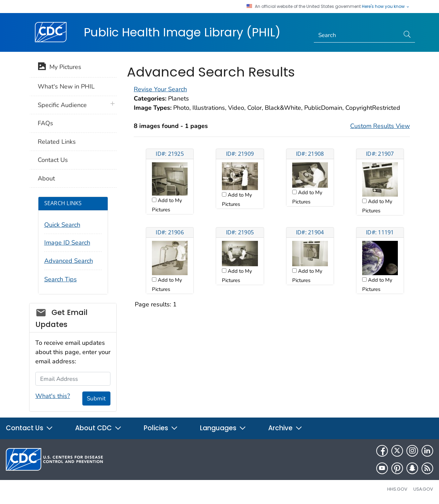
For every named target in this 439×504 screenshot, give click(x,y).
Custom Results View (380, 126)
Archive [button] (285, 428)
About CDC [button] (98, 428)
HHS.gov (397, 489)
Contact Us (53, 160)
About (46, 178)
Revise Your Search (160, 89)
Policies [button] (161, 428)
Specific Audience (62, 105)
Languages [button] (223, 428)
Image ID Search (67, 243)
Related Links (57, 142)
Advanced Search (69, 261)
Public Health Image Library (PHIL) (182, 32)
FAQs (45, 123)
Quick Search (62, 225)
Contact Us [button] (29, 428)
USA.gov (423, 489)
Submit (96, 398)
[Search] (357, 35)
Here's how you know (386, 7)
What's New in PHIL (66, 86)
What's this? (53, 396)
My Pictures (60, 68)
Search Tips (61, 279)
